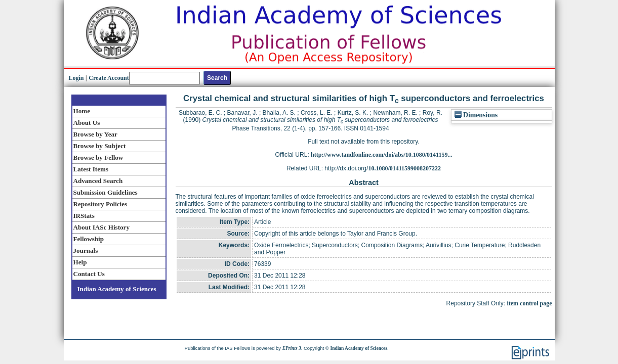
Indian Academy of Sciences (117, 289)
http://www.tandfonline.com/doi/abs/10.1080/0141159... (381, 155)
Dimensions (476, 115)
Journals (86, 251)
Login (76, 78)
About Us (87, 123)
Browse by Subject (100, 146)
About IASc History (101, 227)
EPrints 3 (292, 348)
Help (80, 262)
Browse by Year (95, 134)
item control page (529, 303)
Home (82, 111)
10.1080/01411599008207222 (404, 168)
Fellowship (89, 239)
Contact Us (89, 274)
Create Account (109, 78)
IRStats (84, 216)
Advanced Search (98, 181)
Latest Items (91, 169)
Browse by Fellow (98, 157)
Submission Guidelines (106, 192)
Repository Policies (100, 204)
